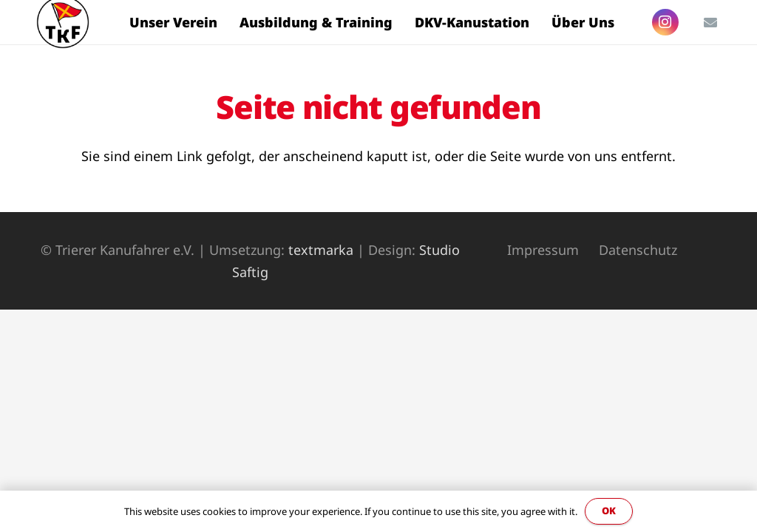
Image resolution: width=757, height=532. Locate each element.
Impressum (543, 250)
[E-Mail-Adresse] (710, 22)
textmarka (321, 250)
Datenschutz (638, 250)
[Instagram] (665, 22)
